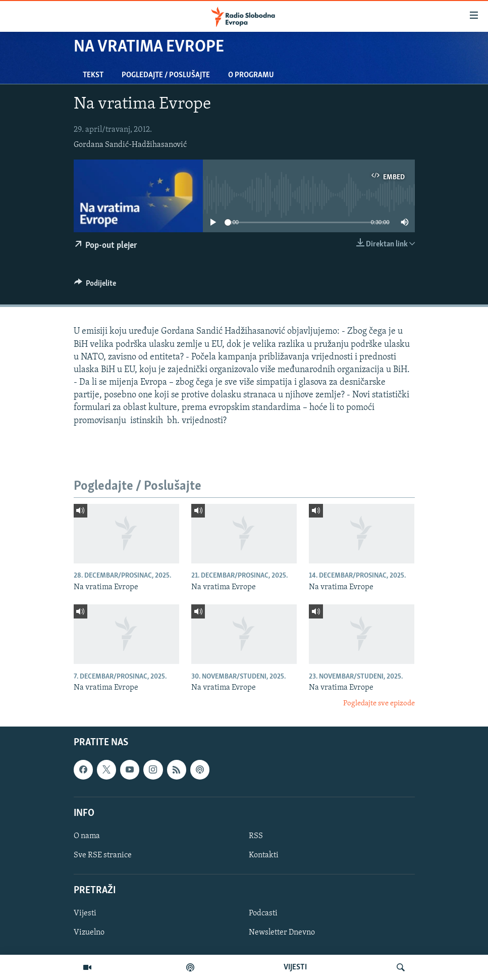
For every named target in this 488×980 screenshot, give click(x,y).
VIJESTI (295, 967)
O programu (251, 75)
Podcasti (263, 913)
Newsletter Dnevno (282, 933)
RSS (256, 836)
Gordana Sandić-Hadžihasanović (130, 145)
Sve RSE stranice (103, 855)
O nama (87, 836)
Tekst (93, 75)
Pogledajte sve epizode (379, 704)
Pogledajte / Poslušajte (166, 75)
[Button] (95, 286)
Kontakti (264, 855)
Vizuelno (89, 933)
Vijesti (85, 913)
